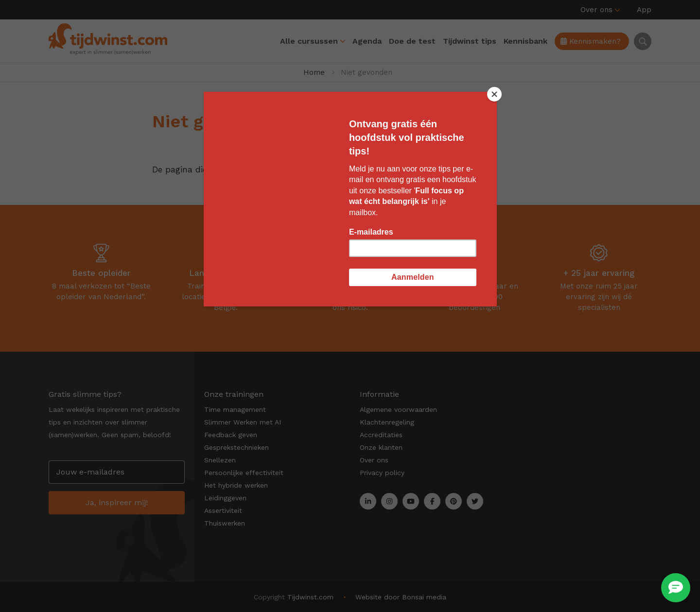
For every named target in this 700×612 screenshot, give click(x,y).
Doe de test (412, 41)
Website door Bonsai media (401, 597)
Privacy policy (382, 473)
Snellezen (220, 460)
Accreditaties (381, 435)
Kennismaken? (591, 41)
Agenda (367, 41)
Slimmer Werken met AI (243, 422)
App (644, 10)
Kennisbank (525, 41)
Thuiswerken (225, 523)
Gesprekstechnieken (236, 447)
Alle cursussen (309, 41)
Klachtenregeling (387, 422)
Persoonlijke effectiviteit (244, 473)
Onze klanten (381, 447)
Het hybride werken (236, 485)
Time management (235, 409)
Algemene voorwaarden (398, 409)
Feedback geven (231, 435)
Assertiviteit (223, 510)
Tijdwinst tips (470, 41)
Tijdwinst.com (310, 597)
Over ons (596, 10)
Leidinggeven (225, 498)
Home (314, 72)
